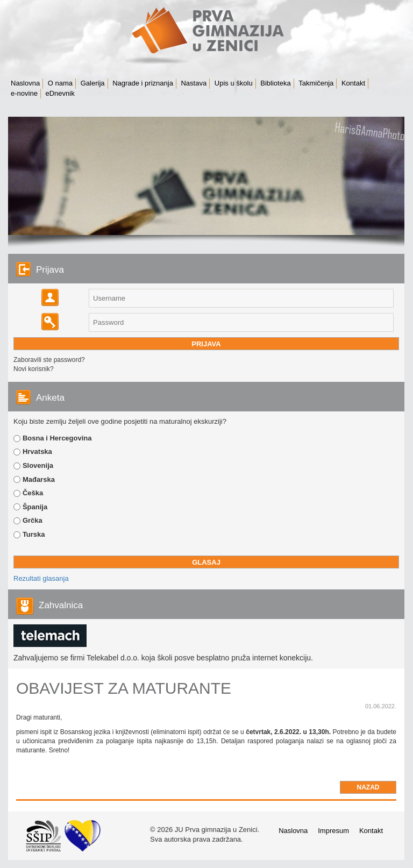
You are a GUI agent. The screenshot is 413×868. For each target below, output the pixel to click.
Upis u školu (234, 83)
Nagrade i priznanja (143, 83)
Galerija (93, 83)
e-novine (24, 93)
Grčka (33, 520)
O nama (60, 83)
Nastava (194, 83)
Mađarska (39, 479)
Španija (35, 507)
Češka (33, 493)
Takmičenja (316, 83)
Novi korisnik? (34, 369)
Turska (34, 534)
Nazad (368, 787)
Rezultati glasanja (41, 578)
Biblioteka (275, 83)
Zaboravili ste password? (49, 360)
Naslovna (25, 83)
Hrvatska (37, 451)
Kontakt (353, 83)
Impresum (333, 831)
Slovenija (38, 465)
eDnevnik (60, 93)
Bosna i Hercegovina (57, 438)
